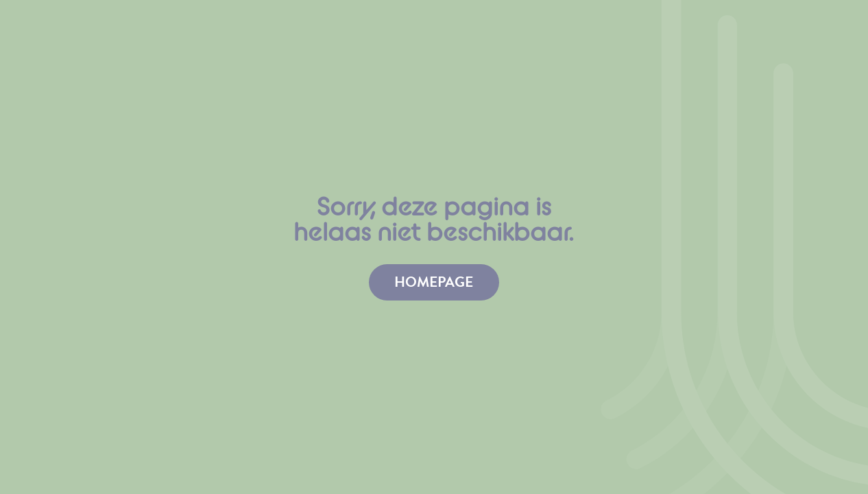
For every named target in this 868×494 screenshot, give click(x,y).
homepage (434, 282)
